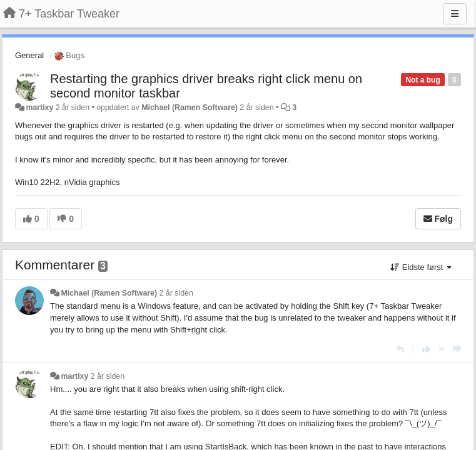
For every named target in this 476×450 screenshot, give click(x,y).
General (29, 55)
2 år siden (176, 293)
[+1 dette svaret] (426, 349)
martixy (39, 107)
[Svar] (400, 349)
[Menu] (455, 14)
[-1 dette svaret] (457, 349)
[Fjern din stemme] (442, 349)
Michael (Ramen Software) (190, 107)
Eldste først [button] (421, 267)
